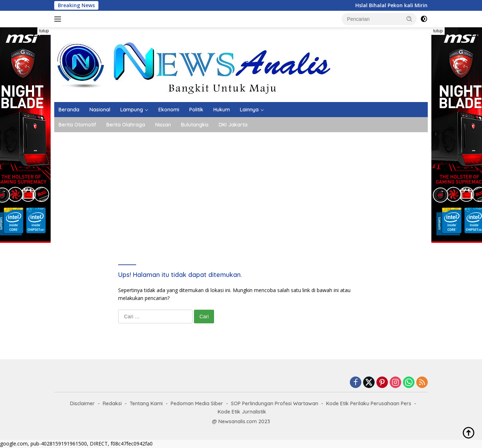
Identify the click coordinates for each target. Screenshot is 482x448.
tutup (44, 31)
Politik (196, 110)
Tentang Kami (146, 403)
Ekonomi (169, 110)
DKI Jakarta (233, 125)
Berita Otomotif (77, 125)
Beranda (69, 110)
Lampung (132, 110)
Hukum (222, 110)
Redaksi (112, 403)
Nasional (100, 110)
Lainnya (249, 110)
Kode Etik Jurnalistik (242, 412)
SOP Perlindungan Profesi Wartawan (275, 403)
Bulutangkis (195, 125)
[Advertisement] (241, 186)
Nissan (163, 125)
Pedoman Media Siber (197, 403)
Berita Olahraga (126, 125)
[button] (409, 19)
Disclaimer (82, 403)
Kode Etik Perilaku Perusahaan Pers (369, 403)
